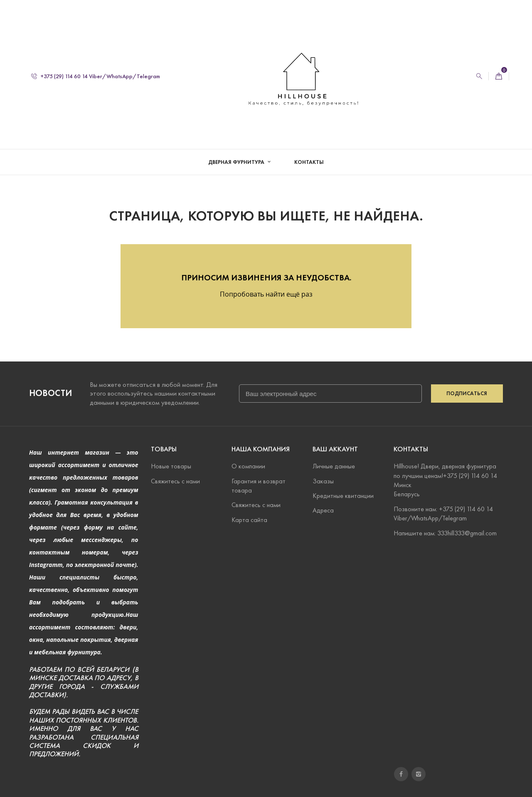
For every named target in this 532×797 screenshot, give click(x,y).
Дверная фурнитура (237, 162)
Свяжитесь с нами (175, 481)
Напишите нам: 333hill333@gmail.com (445, 533)
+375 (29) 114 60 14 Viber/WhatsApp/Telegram (96, 76)
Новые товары (171, 466)
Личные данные (334, 466)
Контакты (309, 162)
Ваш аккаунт (335, 449)
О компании (248, 466)
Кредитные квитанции (343, 496)
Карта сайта (249, 520)
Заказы (323, 481)
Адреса (323, 510)
